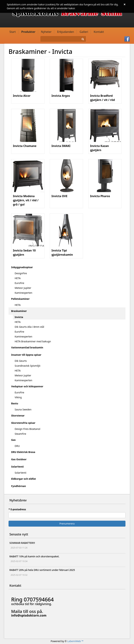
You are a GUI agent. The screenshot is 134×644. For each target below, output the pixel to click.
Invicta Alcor (22, 96)
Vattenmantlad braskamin (27, 347)
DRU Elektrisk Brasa (23, 452)
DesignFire (21, 273)
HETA (18, 278)
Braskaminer (19, 311)
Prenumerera (67, 524)
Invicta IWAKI (61, 146)
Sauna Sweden (23, 409)
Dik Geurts (21, 361)
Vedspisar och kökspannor (27, 386)
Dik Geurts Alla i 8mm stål (29, 327)
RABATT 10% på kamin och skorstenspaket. (34, 556)
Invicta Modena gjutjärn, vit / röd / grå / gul (26, 200)
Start (13, 32)
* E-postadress (17, 509)
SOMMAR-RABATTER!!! (22, 543)
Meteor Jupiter (23, 288)
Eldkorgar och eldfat (24, 479)
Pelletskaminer (20, 299)
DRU (17, 446)
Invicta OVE (59, 196)
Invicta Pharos (100, 196)
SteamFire (20, 434)
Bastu (15, 403)
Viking (18, 397)
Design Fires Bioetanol (27, 429)
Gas (13, 440)
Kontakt (99, 32)
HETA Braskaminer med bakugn (33, 341)
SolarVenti (17, 467)
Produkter (28, 32)
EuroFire (19, 283)
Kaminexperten (23, 293)
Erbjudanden (66, 32)
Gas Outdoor (19, 459)
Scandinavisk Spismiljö (27, 366)
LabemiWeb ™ (75, 641)
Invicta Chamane (25, 146)
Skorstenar (18, 416)
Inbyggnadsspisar (22, 267)
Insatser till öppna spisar (26, 355)
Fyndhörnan (18, 486)
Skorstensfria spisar (23, 423)
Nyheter (46, 32)
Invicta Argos (61, 96)
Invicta (19, 317)
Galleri (84, 32)
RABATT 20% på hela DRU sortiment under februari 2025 (42, 570)
